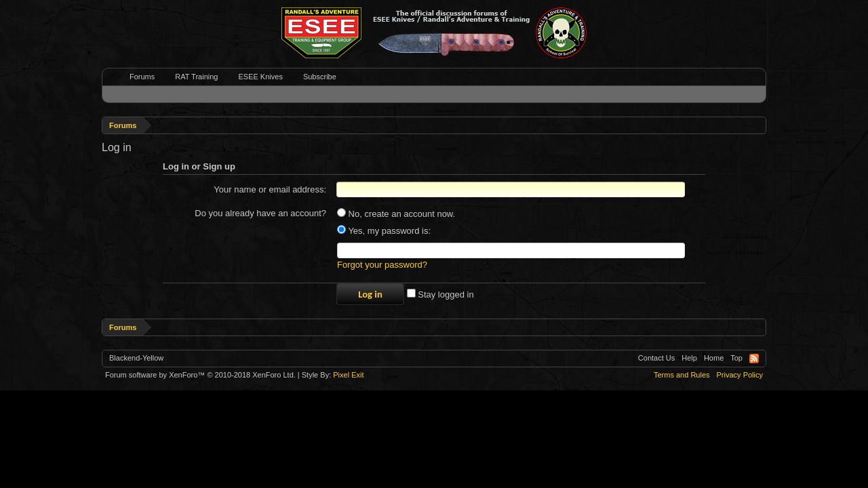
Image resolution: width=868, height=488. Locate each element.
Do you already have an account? (260, 213)
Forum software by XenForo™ (200, 375)
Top (736, 358)
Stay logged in (440, 294)
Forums (142, 77)
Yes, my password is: (384, 231)
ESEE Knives (260, 77)
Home (714, 358)
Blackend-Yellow (136, 358)
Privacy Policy (740, 375)
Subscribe (320, 77)
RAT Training (196, 77)
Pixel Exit (348, 375)
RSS (754, 359)
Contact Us (656, 358)
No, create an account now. (396, 214)
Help (689, 358)
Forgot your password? (382, 265)
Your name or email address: (270, 189)
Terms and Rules (682, 375)
